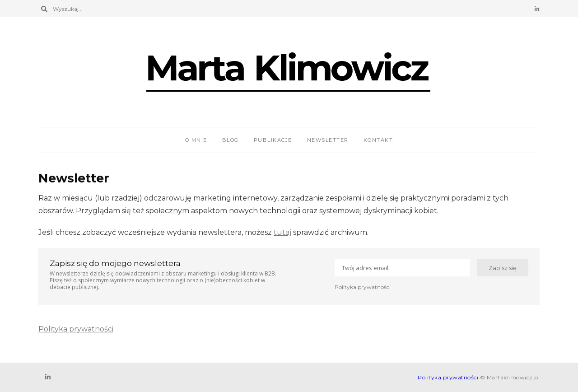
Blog (231, 140)
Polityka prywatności (363, 287)
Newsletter (328, 140)
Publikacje (273, 140)
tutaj (282, 232)
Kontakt (378, 140)
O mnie (196, 140)
